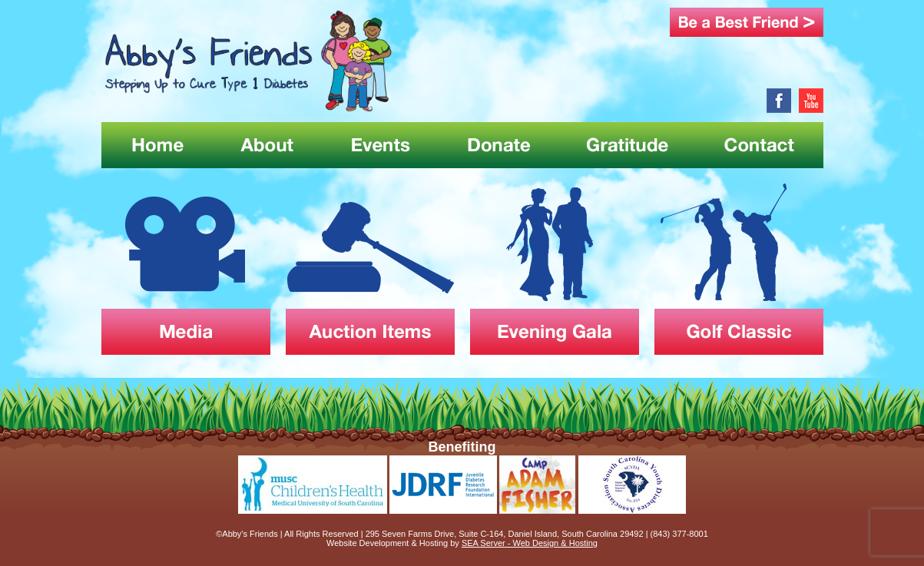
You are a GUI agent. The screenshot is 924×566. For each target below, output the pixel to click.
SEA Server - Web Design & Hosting (530, 543)
